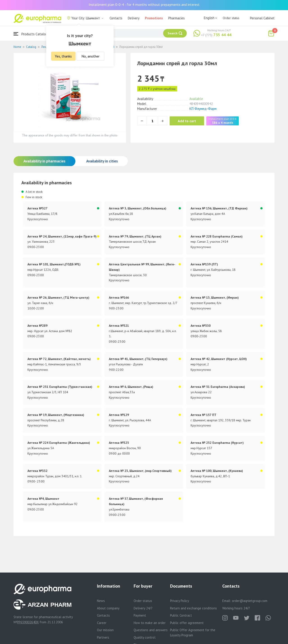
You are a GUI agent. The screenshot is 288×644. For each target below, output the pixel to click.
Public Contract (181, 615)
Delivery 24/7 (143, 608)
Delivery (134, 18)
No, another (90, 56)
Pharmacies (177, 18)
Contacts (116, 18)
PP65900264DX (28, 622)
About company (108, 608)
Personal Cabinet (262, 18)
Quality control (145, 637)
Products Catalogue (32, 34)
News (101, 601)
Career (102, 623)
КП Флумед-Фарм (203, 109)
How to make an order (150, 623)
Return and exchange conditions (193, 608)
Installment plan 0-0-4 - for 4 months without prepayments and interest (144, 4)
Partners (103, 637)
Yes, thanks (63, 56)
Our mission (105, 630)
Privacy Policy (180, 601)
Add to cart (188, 121)
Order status (231, 18)
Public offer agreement (187, 623)
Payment (140, 615)
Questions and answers (151, 630)
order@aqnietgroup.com (250, 601)
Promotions (154, 18)
